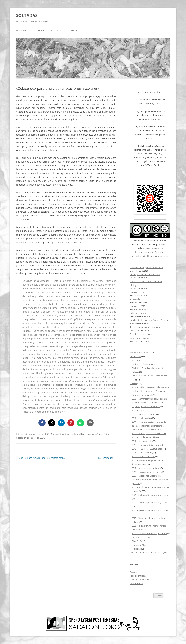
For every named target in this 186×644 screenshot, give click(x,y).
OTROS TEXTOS (137, 537)
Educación (137, 545)
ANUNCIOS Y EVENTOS (141, 353)
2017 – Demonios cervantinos (146, 468)
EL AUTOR (73, 31)
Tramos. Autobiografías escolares (146, 327)
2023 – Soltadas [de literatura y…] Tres (150, 510)
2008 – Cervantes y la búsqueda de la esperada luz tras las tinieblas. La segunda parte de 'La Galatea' (149, 403)
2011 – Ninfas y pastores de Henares (149, 433)
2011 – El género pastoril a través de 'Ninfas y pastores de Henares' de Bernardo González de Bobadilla (149, 426)
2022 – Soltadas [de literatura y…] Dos (150, 503)
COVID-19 (136, 541)
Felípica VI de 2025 (139, 313)
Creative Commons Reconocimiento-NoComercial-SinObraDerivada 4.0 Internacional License (150, 252)
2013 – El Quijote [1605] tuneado (147, 449)
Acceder (134, 572)
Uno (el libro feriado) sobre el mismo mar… (40, 458)
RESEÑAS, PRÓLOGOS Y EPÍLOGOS (146, 553)
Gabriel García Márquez (85, 434)
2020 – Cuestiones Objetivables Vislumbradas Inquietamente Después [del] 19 (150, 480)
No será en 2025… (138, 306)
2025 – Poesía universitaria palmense (149, 533)
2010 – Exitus (138, 410)
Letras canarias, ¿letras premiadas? (146, 268)
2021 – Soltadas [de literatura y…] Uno (150, 495)
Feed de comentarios (140, 580)
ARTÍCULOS (56, 31)
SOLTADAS (27, 15)
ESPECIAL (134, 360)
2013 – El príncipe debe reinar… (146, 445)
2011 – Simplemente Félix (144, 437)
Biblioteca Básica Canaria (144, 364)
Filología (136, 549)
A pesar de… (136, 299)
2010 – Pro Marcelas (141, 418)
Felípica (135, 372)
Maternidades (107, 458)
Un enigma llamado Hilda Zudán (145, 274)
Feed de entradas (138, 576)
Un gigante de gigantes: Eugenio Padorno (149, 320)
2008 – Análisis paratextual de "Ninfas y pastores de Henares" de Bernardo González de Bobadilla (150, 391)
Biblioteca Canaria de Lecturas (146, 368)
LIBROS (133, 383)
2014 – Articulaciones (142, 453)
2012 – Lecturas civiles (142, 441)
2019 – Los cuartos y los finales (146, 472)
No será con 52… (138, 292)
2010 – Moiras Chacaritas (144, 414)
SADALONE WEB (23, 31)
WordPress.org (137, 583)
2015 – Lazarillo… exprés (143, 456)
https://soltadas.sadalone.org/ (148, 241)
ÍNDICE (41, 31)
